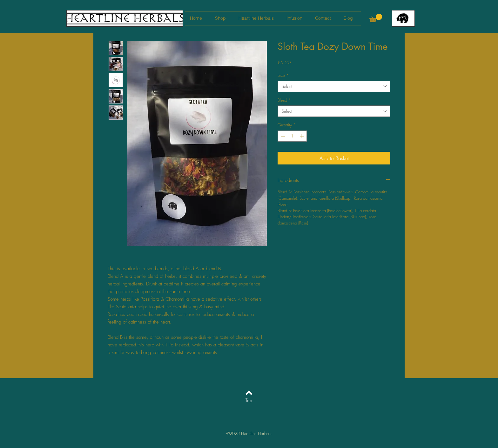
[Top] (249, 400)
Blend (284, 100)
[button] (376, 18)
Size (283, 75)
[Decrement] (282, 136)
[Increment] (302, 136)
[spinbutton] (292, 136)
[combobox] (334, 86)
